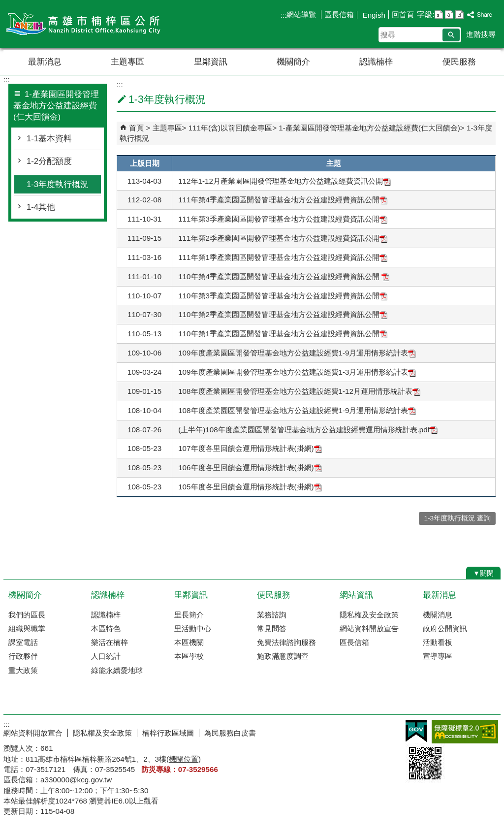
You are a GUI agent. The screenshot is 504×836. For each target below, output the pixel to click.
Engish (373, 15)
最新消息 (45, 62)
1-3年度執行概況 (58, 184)
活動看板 (438, 642)
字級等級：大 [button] (459, 15)
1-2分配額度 (49, 161)
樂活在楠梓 (110, 642)
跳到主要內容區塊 (5, 5)
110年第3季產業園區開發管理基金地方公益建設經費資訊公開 (283, 296)
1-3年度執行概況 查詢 (457, 518)
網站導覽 (302, 15)
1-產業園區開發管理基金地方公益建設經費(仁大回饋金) (369, 128)
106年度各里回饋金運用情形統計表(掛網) (250, 467)
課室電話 (23, 642)
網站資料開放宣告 (369, 628)
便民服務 (459, 62)
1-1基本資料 (49, 139)
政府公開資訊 (445, 628)
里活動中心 (193, 628)
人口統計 (106, 656)
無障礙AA (465, 732)
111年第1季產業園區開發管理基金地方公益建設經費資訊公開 (283, 257)
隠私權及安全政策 (369, 615)
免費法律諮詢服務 (286, 642)
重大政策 (23, 670)
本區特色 (106, 628)
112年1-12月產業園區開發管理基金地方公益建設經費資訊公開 (284, 181)
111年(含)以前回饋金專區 (230, 128)
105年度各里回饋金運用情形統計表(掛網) (250, 487)
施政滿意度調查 (283, 656)
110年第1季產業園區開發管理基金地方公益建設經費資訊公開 (283, 334)
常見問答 (272, 628)
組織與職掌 (27, 628)
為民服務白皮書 (230, 733)
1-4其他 (41, 207)
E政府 (416, 731)
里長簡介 (189, 615)
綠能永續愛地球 (117, 670)
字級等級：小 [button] (439, 15)
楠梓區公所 (87, 24)
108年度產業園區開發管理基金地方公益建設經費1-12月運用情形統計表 (299, 391)
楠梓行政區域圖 (168, 733)
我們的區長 (27, 615)
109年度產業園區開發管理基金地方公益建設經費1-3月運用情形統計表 (297, 372)
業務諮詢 (272, 615)
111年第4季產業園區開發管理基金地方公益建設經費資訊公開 (283, 200)
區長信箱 (339, 15)
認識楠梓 (376, 62)
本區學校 (189, 656)
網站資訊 (356, 595)
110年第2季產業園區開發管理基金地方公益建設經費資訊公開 (283, 314)
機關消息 (438, 615)
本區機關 (189, 642)
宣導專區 (438, 656)
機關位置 (184, 759)
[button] (451, 35)
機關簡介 (293, 62)
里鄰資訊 (211, 62)
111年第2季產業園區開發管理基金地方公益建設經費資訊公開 (283, 238)
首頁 (136, 128)
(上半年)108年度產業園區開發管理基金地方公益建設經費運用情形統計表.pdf (308, 430)
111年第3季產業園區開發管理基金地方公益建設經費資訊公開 (283, 219)
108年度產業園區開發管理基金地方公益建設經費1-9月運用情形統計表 (297, 410)
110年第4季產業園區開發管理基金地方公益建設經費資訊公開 (284, 276)
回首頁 (403, 15)
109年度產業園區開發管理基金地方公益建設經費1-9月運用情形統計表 (297, 353)
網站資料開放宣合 (33, 733)
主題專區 (127, 62)
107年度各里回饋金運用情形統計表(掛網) (250, 448)
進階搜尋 (481, 34)
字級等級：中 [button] (449, 15)
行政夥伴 (23, 656)
